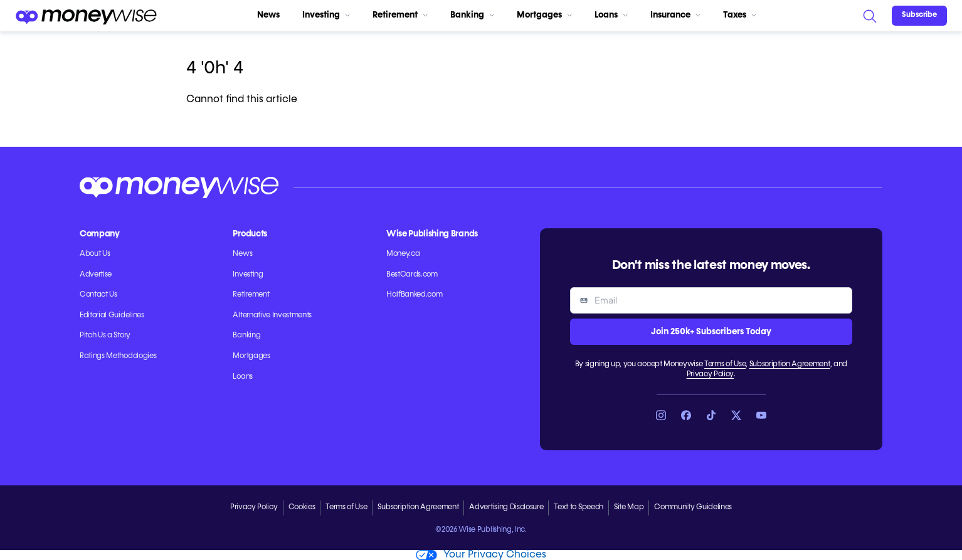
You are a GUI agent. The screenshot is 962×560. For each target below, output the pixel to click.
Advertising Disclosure (506, 507)
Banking (472, 15)
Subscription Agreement (790, 364)
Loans (611, 15)
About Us (95, 254)
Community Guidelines (693, 507)
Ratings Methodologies (118, 356)
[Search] (869, 16)
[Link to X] (736, 415)
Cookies (302, 507)
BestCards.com (412, 275)
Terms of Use (725, 364)
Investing (326, 15)
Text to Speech (579, 507)
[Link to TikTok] (711, 415)
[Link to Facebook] (686, 415)
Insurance (675, 15)
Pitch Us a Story (105, 335)
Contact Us (98, 295)
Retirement (400, 15)
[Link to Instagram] (661, 415)
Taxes (740, 15)
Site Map (629, 507)
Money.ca (403, 254)
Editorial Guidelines (112, 315)
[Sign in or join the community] (919, 16)
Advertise (96, 275)
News (268, 15)
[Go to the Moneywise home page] (86, 16)
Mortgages (544, 15)
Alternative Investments (272, 315)
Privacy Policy (711, 374)
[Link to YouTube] (761, 415)
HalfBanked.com (415, 295)
